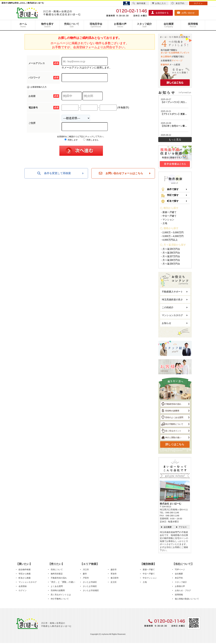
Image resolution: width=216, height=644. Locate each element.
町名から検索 (25, 578)
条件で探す (170, 190)
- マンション (168, 220)
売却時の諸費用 (170, 411)
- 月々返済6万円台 (170, 253)
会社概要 (169, 25)
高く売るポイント (171, 431)
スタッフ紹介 (144, 25)
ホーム (23, 25)
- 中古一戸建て (169, 216)
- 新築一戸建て (169, 212)
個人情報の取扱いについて (187, 599)
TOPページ (180, 570)
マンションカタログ (172, 315)
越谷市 (114, 570)
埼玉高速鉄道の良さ (172, 299)
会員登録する (160, 13)
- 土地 (164, 223)
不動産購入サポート (172, 292)
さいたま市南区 (90, 586)
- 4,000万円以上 (169, 240)
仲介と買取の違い (171, 437)
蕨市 (85, 574)
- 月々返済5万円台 (170, 249)
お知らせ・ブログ (183, 590)
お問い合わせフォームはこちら (121, 173)
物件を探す (47, 25)
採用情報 (193, 25)
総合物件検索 (25, 570)
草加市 (114, 574)
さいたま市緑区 (90, 582)
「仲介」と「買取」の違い (62, 582)
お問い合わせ (186, 13)
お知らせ (166, 323)
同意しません (91, 140)
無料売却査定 (57, 574)
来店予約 (179, 578)
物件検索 (139, 3)
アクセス (183, 527)
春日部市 (115, 578)
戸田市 (86, 578)
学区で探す (170, 195)
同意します (71, 140)
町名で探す (170, 201)
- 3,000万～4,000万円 (172, 236)
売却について (72, 25)
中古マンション (150, 578)
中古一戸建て (149, 574)
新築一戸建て (149, 570)
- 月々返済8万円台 (170, 260)
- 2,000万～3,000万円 (172, 232)
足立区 (114, 582)
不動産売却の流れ (171, 404)
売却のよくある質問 (172, 417)
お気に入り (159, 3)
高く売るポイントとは (61, 595)
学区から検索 (25, 574)
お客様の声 (120, 25)
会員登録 (23, 586)
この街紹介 (168, 307)
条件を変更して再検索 (54, 173)
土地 (145, 582)
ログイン (23, 590)
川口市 (86, 570)
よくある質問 (57, 586)
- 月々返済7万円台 (170, 256)
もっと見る (175, 139)
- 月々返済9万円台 (170, 264)
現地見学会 (96, 25)
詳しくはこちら (175, 444)
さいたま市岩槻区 (91, 590)
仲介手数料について (172, 424)
